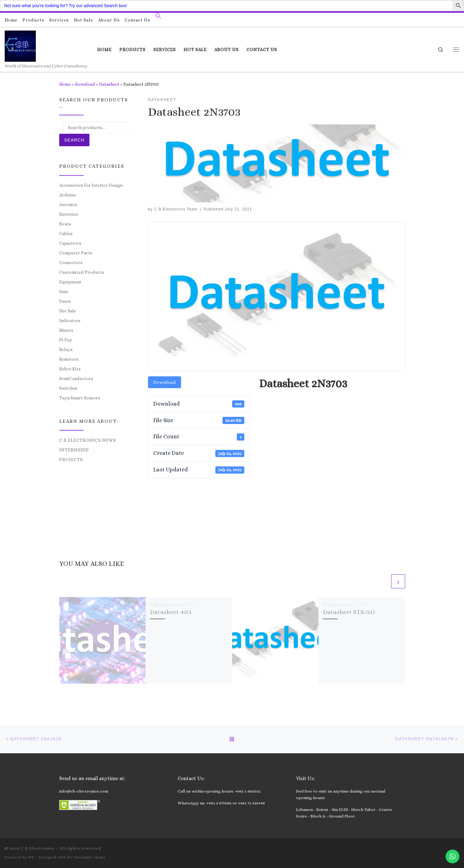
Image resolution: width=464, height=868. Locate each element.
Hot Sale (68, 311)
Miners (66, 330)
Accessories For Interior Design (91, 185)
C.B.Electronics (38, 848)
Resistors (69, 359)
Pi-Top (66, 340)
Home (65, 84)
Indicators (70, 321)
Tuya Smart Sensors (80, 398)
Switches (68, 388)
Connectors (71, 263)
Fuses (65, 301)
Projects (71, 460)
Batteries (69, 214)
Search (74, 140)
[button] (158, 17)
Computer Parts (76, 253)
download (85, 84)
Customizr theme (90, 857)
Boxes (65, 224)
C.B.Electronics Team (176, 209)
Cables (66, 234)
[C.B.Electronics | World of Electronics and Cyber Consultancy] (20, 45)
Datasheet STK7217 (349, 612)
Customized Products (82, 272)
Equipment (70, 282)
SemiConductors (76, 379)
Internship (74, 450)
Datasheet (109, 84)
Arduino (68, 195)
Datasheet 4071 (171, 612)
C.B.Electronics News (88, 440)
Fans (64, 292)
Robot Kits (70, 369)
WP (31, 857)
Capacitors (70, 243)
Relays (66, 350)
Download (165, 382)
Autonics (68, 205)
